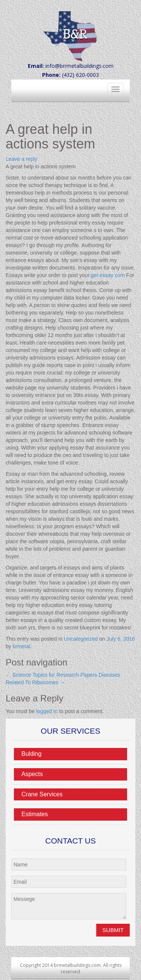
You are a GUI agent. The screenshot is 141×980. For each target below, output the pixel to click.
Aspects (32, 774)
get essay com (108, 275)
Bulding (31, 754)
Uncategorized (81, 639)
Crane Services (42, 794)
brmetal (22, 646)
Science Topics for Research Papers (51, 675)
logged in (47, 711)
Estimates (35, 814)
